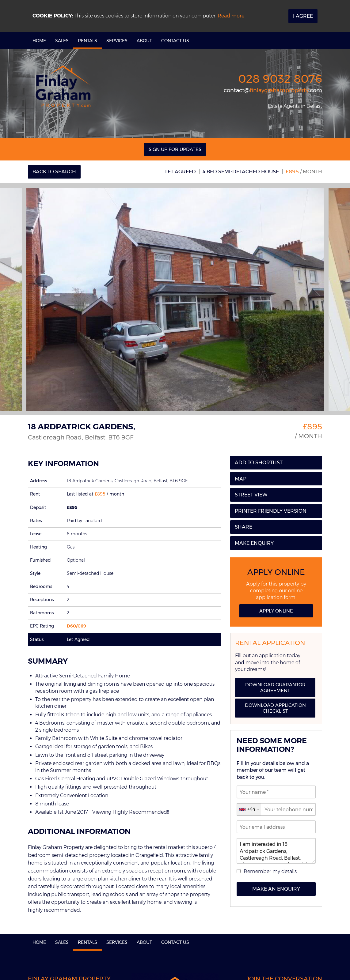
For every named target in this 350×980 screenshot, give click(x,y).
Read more (231, 16)
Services (117, 41)
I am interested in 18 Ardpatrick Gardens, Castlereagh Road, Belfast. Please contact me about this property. (276, 851)
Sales (62, 41)
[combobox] (249, 809)
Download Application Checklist (275, 708)
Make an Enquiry (276, 889)
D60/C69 (76, 626)
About (144, 41)
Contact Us (175, 41)
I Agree (303, 16)
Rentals (87, 41)
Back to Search (54, 172)
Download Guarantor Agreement (275, 688)
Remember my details (270, 871)
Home (39, 41)
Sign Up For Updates (175, 149)
